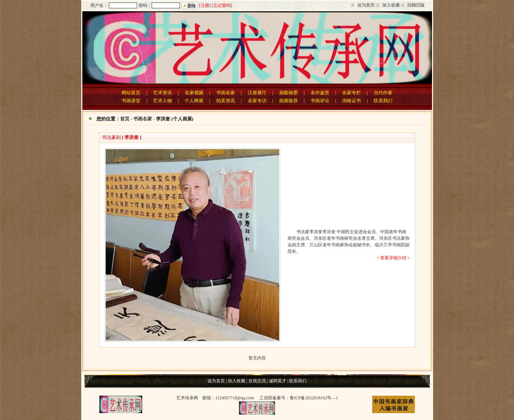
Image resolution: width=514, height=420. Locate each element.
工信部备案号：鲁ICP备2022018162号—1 (299, 398)
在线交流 (257, 381)
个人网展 (194, 101)
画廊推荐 (288, 101)
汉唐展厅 (257, 93)
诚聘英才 (277, 381)
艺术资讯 (163, 93)
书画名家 (226, 93)
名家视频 (194, 93)
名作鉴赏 (320, 93)
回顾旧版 (416, 5)
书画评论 (320, 101)
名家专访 (257, 101)
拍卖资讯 (226, 101)
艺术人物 (163, 101)
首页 (125, 119)
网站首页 (131, 93)
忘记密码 (222, 5)
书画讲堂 (131, 101)
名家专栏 (351, 93)
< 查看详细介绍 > (393, 258)
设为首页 (366, 5)
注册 (205, 5)
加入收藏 (391, 5)
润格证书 (351, 101)
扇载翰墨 (288, 93)
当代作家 (383, 93)
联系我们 (383, 101)
